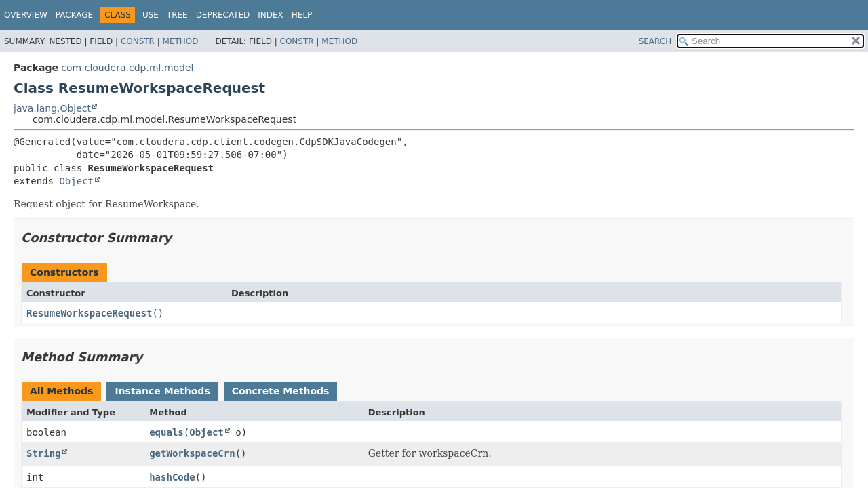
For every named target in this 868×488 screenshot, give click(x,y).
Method (181, 41)
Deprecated (223, 15)
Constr (138, 41)
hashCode (172, 477)
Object (76, 181)
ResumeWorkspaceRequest (89, 313)
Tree (177, 15)
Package (74, 15)
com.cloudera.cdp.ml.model (127, 68)
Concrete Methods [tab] (281, 391)
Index (271, 15)
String (44, 453)
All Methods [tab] (61, 391)
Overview (26, 15)
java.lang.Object (52, 108)
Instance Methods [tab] (162, 391)
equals (166, 432)
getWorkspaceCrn (192, 453)
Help (302, 15)
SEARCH (655, 41)
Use (151, 15)
